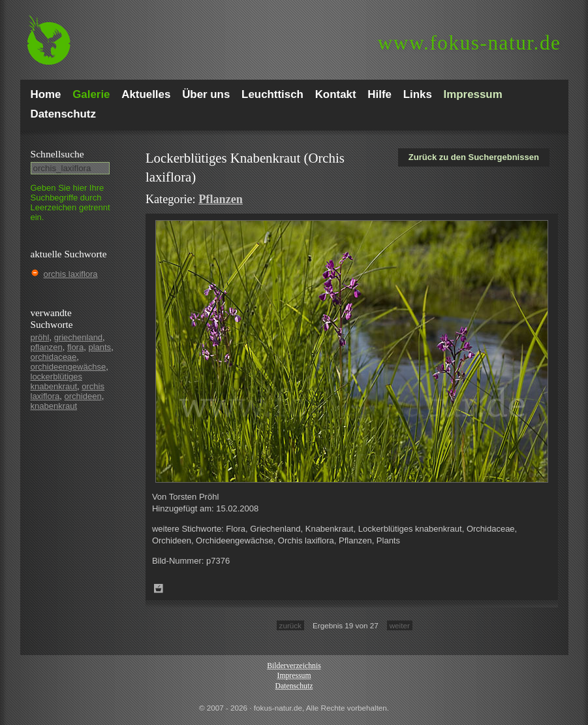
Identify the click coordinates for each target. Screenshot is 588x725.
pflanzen (47, 347)
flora (75, 347)
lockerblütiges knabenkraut (57, 381)
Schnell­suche (57, 154)
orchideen (83, 396)
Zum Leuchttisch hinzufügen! (159, 588)
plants (100, 347)
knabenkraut (54, 406)
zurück (290, 625)
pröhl (40, 337)
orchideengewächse (69, 367)
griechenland (78, 337)
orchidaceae (54, 357)
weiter (400, 625)
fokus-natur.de (470, 43)
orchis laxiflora (71, 274)
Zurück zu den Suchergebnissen (474, 157)
